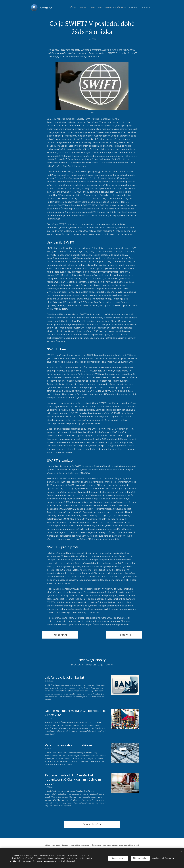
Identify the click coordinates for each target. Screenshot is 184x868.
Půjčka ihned (55, 845)
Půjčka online (96, 845)
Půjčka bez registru (83, 845)
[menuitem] (61, 8)
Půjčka (48, 845)
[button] (147, 8)
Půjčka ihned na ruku (110, 845)
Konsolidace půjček (126, 845)
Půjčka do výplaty (68, 845)
